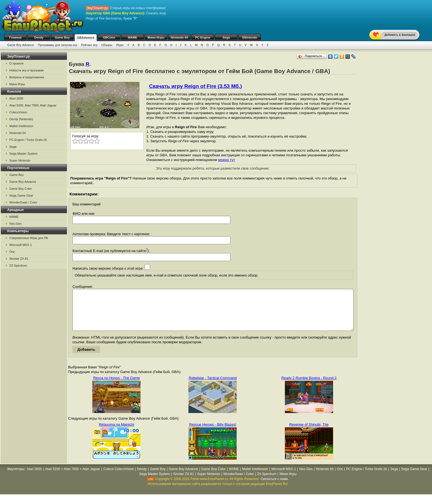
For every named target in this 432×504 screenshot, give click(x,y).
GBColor (109, 37)
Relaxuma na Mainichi (117, 433)
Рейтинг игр (89, 45)
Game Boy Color (21, 189)
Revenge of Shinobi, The (309, 433)
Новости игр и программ (26, 70)
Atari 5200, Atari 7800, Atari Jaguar (33, 105)
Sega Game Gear (21, 195)
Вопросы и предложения (27, 77)
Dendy (39, 37)
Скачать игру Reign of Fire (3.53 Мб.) (195, 86)
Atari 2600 (16, 98)
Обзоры (107, 45)
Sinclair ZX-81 (19, 259)
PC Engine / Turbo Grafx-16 (28, 140)
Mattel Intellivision (21, 126)
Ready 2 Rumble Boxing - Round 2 (309, 386)
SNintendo (250, 37)
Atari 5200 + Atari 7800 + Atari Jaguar (72, 477)
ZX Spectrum (18, 266)
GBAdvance (86, 37)
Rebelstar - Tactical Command (213, 386)
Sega (226, 37)
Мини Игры (156, 37)
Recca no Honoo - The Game (117, 386)
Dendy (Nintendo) (21, 119)
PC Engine (203, 37)
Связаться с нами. (275, 487)
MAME (133, 37)
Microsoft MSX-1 (21, 245)
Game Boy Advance (21, 45)
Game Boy (62, 37)
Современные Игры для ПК (29, 238)
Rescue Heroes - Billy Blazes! (213, 433)
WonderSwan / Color (23, 202)
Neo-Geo (16, 224)
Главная (16, 37)
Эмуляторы (16, 477)
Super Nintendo (20, 160)
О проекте (17, 63)
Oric (12, 252)
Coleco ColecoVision (119, 477)
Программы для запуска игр (57, 45)
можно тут (227, 160)
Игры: (120, 45)
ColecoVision (18, 112)
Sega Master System (23, 154)
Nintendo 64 (179, 37)
